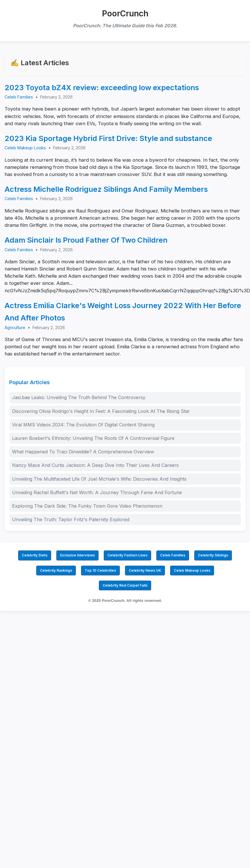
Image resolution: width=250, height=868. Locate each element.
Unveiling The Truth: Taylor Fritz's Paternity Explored (71, 519)
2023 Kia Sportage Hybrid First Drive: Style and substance (108, 138)
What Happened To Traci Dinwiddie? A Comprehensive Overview (83, 452)
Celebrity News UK (145, 570)
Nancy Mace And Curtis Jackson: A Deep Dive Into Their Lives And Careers (95, 465)
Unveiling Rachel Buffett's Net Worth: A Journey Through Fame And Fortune (97, 492)
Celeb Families (19, 97)
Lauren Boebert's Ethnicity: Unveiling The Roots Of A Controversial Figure (93, 438)
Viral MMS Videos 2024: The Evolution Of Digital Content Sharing (83, 425)
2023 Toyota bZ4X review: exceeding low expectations (102, 87)
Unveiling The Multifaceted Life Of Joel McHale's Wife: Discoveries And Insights (99, 479)
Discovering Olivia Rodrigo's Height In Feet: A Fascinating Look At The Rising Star (101, 411)
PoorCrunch (125, 13)
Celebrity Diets (35, 555)
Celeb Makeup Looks (25, 148)
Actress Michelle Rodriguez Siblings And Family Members (106, 189)
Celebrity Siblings (213, 555)
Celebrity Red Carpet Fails (125, 585)
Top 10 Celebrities (100, 570)
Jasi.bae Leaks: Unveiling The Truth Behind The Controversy (79, 397)
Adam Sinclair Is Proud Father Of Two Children (86, 240)
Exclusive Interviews (77, 555)
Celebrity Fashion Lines (127, 555)
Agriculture (15, 327)
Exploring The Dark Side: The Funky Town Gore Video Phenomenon (87, 506)
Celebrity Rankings (56, 570)
